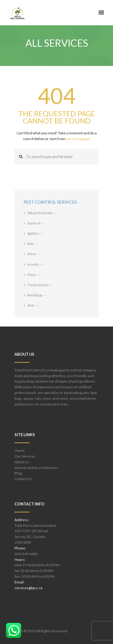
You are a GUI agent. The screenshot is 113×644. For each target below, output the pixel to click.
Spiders (36, 233)
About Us (22, 462)
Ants (33, 305)
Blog (18, 473)
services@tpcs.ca (28, 588)
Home (20, 450)
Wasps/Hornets (42, 213)
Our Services (25, 456)
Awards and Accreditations (36, 468)
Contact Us (23, 479)
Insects (35, 264)
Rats (33, 244)
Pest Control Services (50, 202)
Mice (34, 254)
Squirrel (36, 223)
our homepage (78, 139)
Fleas (34, 275)
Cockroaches (40, 285)
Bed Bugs (37, 295)
